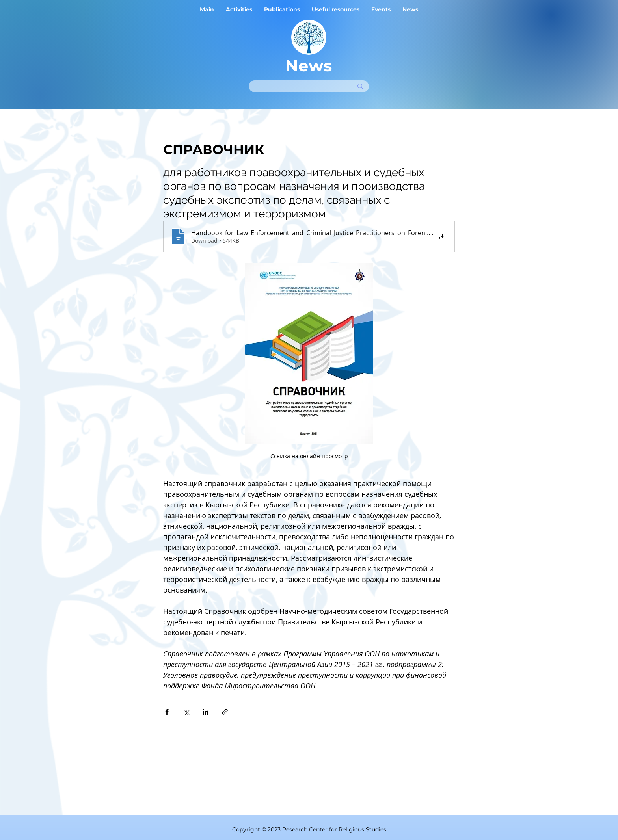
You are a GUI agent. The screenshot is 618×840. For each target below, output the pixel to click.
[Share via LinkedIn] (206, 712)
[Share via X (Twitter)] (186, 712)
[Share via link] (225, 712)
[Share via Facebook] (167, 712)
